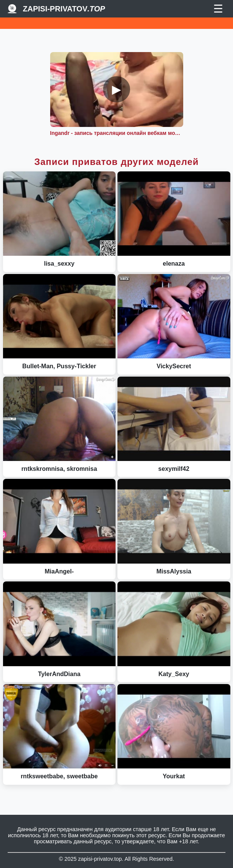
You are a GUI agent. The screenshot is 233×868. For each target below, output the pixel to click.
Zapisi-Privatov (64, 9)
